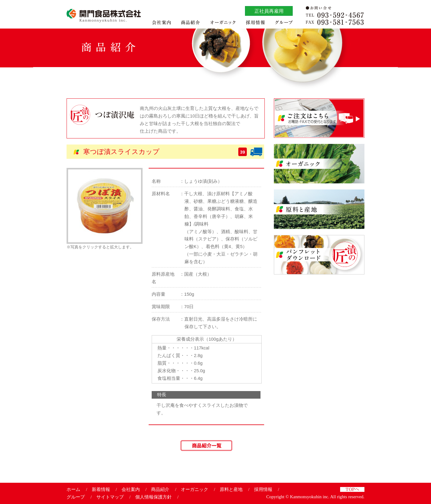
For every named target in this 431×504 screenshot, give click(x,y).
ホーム (73, 489)
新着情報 (101, 489)
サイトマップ (110, 497)
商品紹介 (160, 489)
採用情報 (263, 489)
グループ (76, 497)
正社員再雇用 (269, 11)
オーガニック (195, 489)
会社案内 (131, 489)
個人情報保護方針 (153, 497)
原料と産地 (231, 489)
